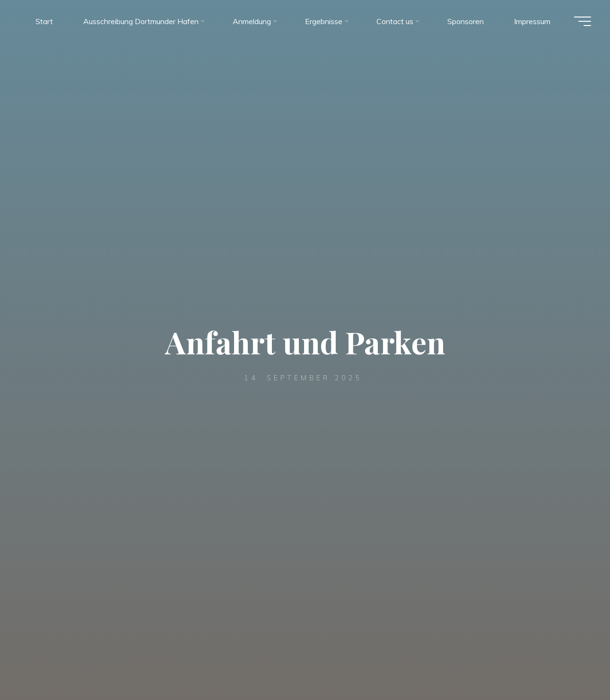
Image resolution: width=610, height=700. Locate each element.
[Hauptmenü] (583, 21)
